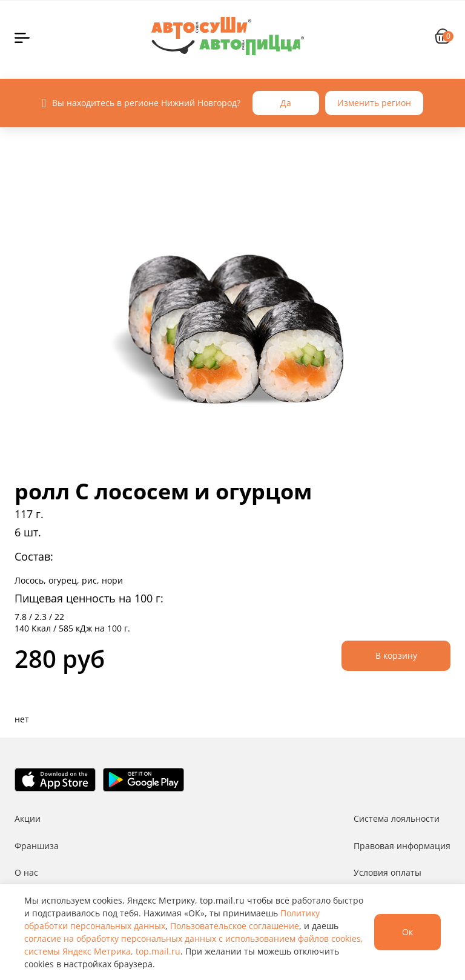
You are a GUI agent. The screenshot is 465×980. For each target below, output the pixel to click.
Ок (407, 932)
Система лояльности (397, 818)
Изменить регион (374, 103)
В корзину (396, 655)
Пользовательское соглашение (235, 926)
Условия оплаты (387, 872)
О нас (26, 872)
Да (286, 103)
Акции (28, 818)
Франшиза (37, 846)
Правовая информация (402, 846)
